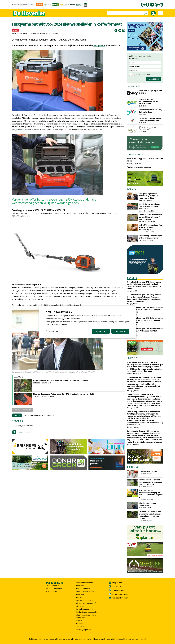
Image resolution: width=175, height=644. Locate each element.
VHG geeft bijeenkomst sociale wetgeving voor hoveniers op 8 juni (149, 196)
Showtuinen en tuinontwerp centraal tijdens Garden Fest (151, 216)
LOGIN (17, 415)
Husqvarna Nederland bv (22, 410)
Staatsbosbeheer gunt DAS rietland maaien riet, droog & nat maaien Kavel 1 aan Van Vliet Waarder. (145, 320)
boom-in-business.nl (115, 639)
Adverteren (81, 626)
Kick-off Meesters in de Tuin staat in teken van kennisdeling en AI (151, 227)
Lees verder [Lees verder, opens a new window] (61, 325)
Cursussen (81, 594)
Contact (80, 597)
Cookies (80, 624)
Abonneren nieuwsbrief (86, 603)
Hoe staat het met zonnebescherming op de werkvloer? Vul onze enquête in (151, 494)
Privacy (79, 621)
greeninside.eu (132, 639)
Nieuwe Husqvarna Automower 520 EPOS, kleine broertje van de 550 (64, 394)
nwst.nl (143, 639)
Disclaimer (81, 618)
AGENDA (132, 189)
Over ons (80, 586)
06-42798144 (118, 590)
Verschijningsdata (84, 629)
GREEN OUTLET (136, 154)
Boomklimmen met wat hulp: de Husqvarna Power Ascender (61, 381)
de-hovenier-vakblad (120, 594)
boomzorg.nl (80, 639)
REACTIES (17, 421)
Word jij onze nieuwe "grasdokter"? (147, 128)
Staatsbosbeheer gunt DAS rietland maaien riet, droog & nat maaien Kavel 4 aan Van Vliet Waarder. (145, 310)
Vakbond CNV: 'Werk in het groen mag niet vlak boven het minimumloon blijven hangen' (150, 515)
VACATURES (134, 86)
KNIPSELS (132, 358)
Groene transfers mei (148, 471)
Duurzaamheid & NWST (86, 591)
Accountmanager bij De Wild (151, 91)
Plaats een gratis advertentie (139, 167)
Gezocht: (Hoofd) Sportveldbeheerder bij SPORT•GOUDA (148, 101)
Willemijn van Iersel (20, 33)
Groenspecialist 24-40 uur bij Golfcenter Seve (150, 111)
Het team (80, 606)
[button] (52, 331)
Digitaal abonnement (85, 600)
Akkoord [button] (120, 331)
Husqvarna (99, 45)
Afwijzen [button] (101, 331)
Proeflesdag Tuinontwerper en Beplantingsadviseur (150, 237)
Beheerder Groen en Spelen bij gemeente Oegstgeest (150, 119)
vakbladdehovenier (120, 598)
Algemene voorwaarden (86, 615)
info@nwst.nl (117, 583)
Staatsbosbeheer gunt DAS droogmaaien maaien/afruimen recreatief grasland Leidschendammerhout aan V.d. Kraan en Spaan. (144, 285)
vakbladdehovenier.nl (96, 639)
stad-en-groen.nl (66, 639)
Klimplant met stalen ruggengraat (148, 504)
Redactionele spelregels (86, 612)
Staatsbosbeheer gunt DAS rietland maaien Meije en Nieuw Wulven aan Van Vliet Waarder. (145, 331)
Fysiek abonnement (84, 583)
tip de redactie (25, 432)
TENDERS (132, 278)
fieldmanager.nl (36, 639)
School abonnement (85, 609)
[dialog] (87, 322)
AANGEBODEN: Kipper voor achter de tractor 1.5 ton (145, 160)
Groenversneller (83, 589)
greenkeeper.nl (50, 639)
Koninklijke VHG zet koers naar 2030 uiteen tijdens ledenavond (149, 206)
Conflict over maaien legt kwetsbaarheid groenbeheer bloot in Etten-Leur (151, 482)
